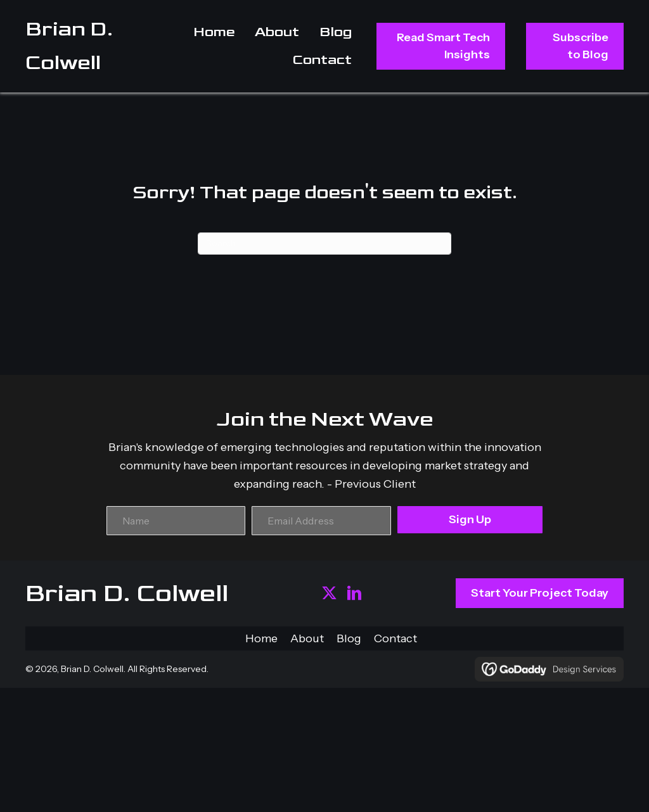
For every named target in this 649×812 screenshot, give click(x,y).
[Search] (324, 244)
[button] (329, 593)
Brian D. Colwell (127, 593)
